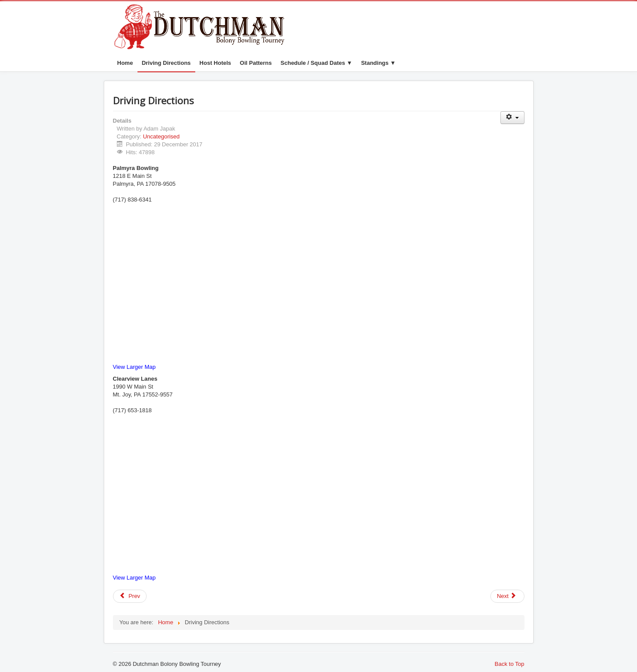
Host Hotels (215, 63)
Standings (375, 63)
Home (125, 63)
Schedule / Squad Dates (313, 63)
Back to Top (510, 664)
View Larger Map (134, 367)
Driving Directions (166, 63)
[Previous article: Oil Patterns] (130, 596)
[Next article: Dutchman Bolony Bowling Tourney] (507, 596)
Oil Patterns (256, 63)
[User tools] (512, 118)
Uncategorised (161, 136)
